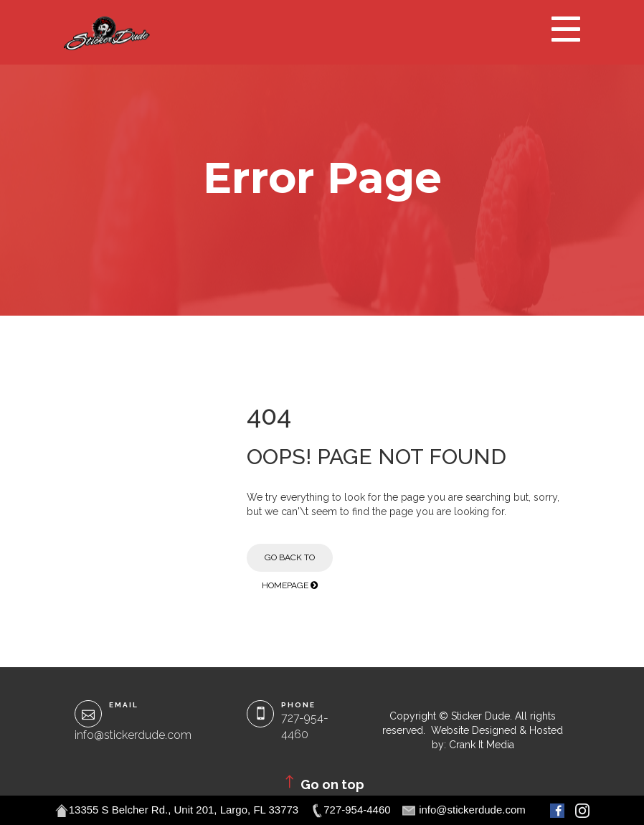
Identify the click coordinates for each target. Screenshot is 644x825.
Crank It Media (482, 745)
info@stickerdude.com (133, 735)
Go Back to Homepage (290, 562)
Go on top (322, 783)
